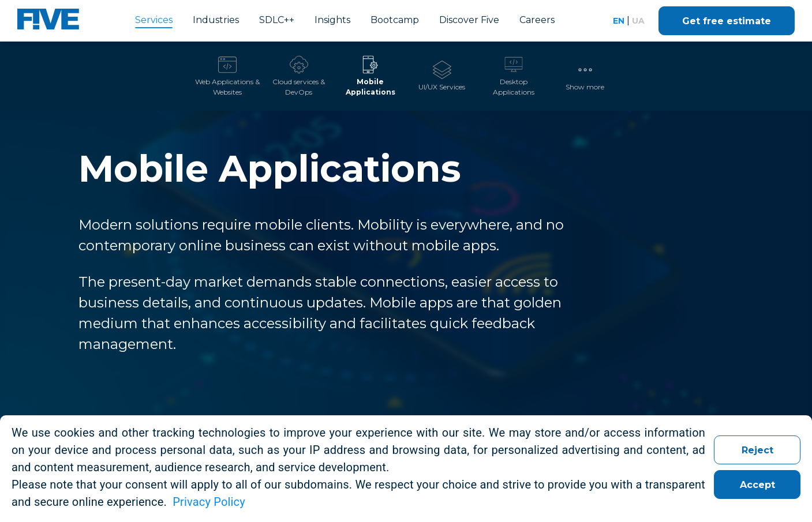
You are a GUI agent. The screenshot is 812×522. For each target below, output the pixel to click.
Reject (757, 450)
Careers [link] (537, 20)
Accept (757, 485)
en (619, 21)
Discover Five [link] (469, 20)
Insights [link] (332, 20)
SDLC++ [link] (277, 20)
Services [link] (154, 20)
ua (638, 21)
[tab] (227, 76)
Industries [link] (216, 20)
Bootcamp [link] (395, 20)
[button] (585, 76)
